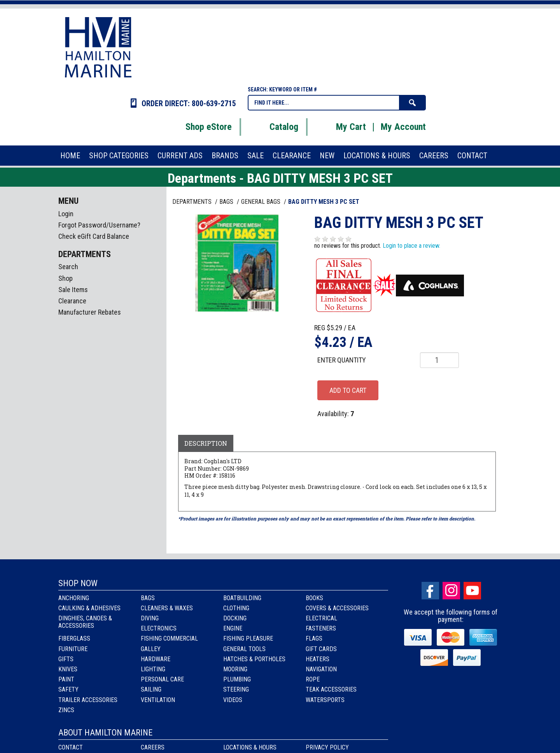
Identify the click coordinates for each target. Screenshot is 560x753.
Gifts (66, 659)
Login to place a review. (411, 246)
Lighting (153, 669)
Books (314, 598)
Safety (68, 689)
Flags (314, 638)
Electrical (321, 618)
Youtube (472, 591)
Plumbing (237, 679)
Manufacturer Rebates (90, 312)
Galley (151, 649)
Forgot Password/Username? (99, 225)
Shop (66, 278)
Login (66, 214)
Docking (235, 618)
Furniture (73, 649)
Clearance (72, 301)
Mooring (235, 669)
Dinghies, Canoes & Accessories (85, 622)
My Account (403, 127)
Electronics (159, 628)
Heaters (318, 659)
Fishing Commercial (169, 638)
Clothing (236, 608)
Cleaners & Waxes (167, 608)
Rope (313, 679)
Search (68, 267)
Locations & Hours (250, 747)
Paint (66, 679)
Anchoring (74, 598)
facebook (430, 591)
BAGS (227, 202)
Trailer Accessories (88, 700)
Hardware (156, 659)
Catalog (274, 127)
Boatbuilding (242, 598)
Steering (236, 689)
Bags (148, 598)
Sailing (151, 689)
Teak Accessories (331, 689)
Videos (233, 700)
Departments (193, 202)
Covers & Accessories (337, 608)
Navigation (321, 669)
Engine (233, 628)
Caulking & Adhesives (89, 608)
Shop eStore (199, 127)
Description (206, 443)
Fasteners (321, 628)
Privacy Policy (327, 747)
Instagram (451, 591)
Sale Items (73, 290)
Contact (71, 747)
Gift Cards (321, 649)
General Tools (244, 649)
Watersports (325, 700)
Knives (68, 669)
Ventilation (158, 700)
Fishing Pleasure (248, 638)
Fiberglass (74, 638)
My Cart (341, 127)
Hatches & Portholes (254, 659)
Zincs (66, 710)
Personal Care (162, 679)
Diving (150, 618)
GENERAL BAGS (262, 202)
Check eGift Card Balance (94, 236)
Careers (153, 747)
